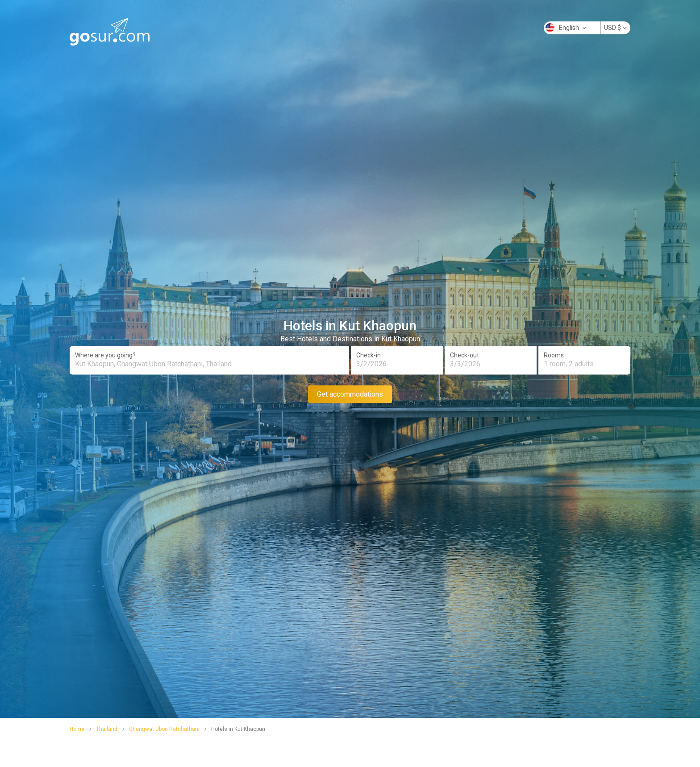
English (566, 28)
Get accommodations (350, 394)
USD (615, 28)
